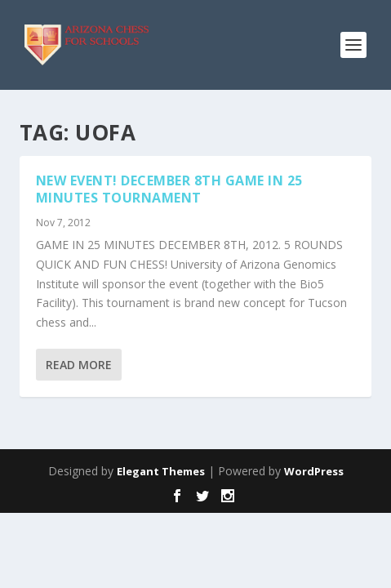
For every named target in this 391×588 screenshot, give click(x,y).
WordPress (314, 471)
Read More (79, 365)
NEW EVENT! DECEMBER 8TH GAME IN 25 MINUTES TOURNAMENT (169, 189)
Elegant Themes (161, 471)
